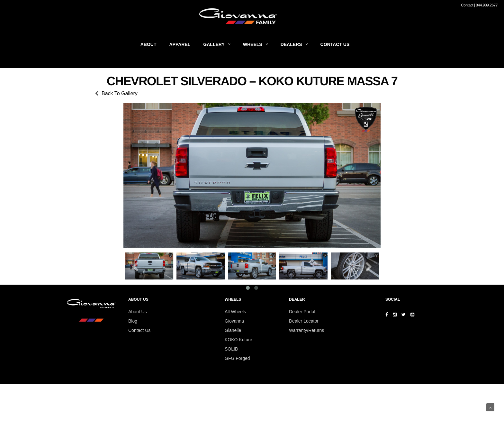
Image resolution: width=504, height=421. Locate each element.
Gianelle (233, 330)
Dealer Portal (302, 312)
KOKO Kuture (239, 340)
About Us (138, 312)
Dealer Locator (304, 321)
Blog (133, 321)
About (148, 44)
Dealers (291, 44)
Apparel (180, 44)
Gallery (214, 44)
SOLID (231, 349)
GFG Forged (237, 358)
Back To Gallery (120, 93)
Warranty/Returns (306, 330)
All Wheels (235, 312)
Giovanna (234, 321)
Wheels (253, 44)
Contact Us (335, 44)
